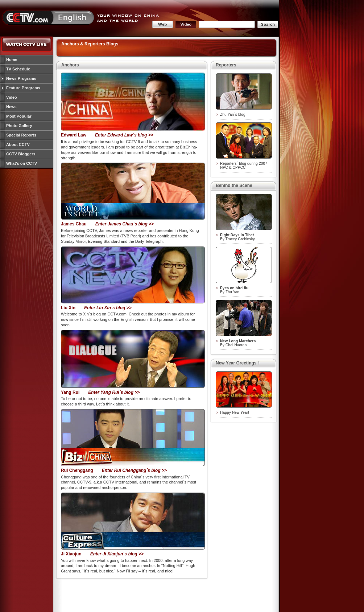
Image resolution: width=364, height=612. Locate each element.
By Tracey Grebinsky (237, 237)
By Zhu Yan (234, 290)
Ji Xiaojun (71, 554)
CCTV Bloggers (21, 154)
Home (12, 60)
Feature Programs (23, 88)
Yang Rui (70, 392)
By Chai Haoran (238, 343)
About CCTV (18, 144)
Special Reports (21, 135)
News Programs (21, 78)
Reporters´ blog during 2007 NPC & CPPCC (244, 166)
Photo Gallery (19, 126)
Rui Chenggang (77, 470)
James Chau (74, 224)
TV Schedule (18, 69)
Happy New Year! (235, 413)
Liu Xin (68, 308)
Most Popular (19, 116)
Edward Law (74, 135)
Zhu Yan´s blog (233, 115)
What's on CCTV (22, 163)
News (11, 107)
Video (12, 97)
